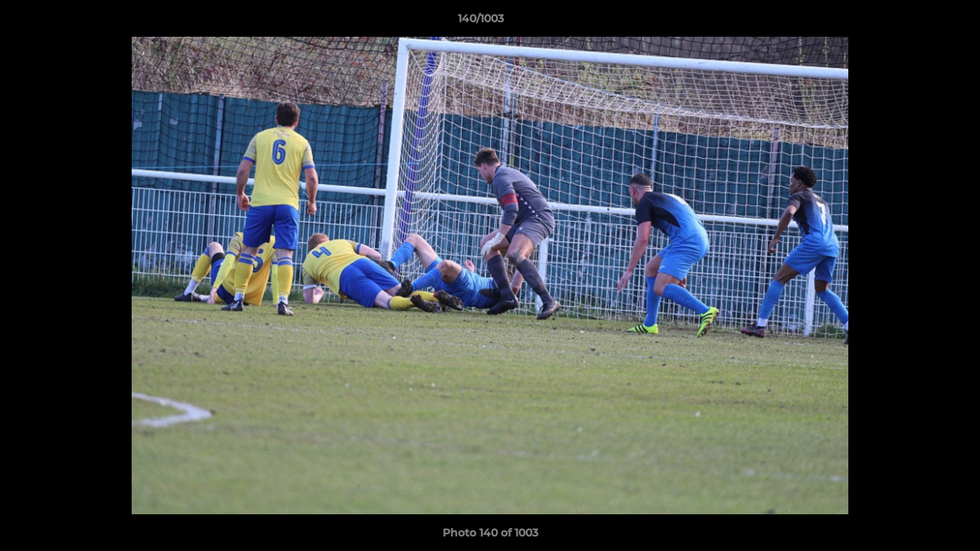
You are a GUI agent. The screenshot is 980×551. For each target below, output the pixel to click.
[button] (916, 22)
